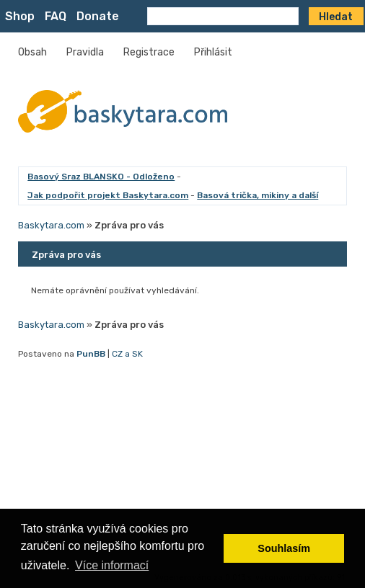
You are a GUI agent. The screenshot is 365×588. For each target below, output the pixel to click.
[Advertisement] (182, 466)
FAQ (56, 16)
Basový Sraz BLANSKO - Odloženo (101, 177)
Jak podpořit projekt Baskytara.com (108, 195)
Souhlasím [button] (284, 548)
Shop (20, 16)
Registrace (149, 52)
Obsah (32, 52)
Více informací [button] (112, 565)
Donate (98, 16)
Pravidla (85, 52)
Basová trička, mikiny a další (258, 195)
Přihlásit (213, 52)
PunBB (91, 354)
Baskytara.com (51, 225)
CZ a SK (127, 354)
